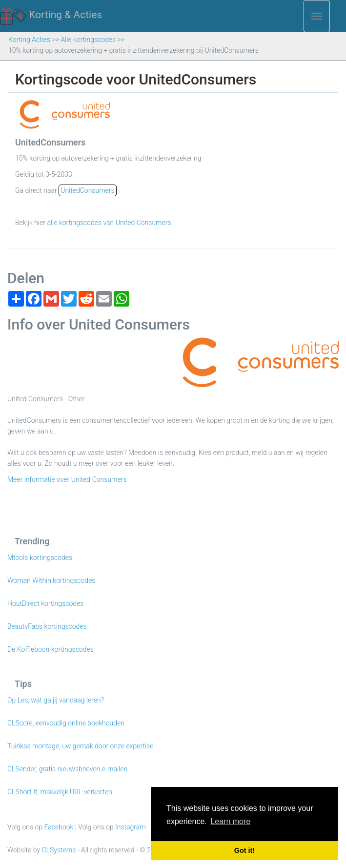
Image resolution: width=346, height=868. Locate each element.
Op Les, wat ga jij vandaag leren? (56, 700)
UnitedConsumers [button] (87, 190)
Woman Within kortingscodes (51, 580)
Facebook (59, 827)
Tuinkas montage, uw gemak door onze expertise (81, 746)
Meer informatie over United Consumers (67, 479)
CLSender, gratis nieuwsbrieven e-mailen (67, 769)
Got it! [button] (244, 850)
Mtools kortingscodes (40, 558)
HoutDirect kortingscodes (45, 603)
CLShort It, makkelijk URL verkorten (60, 792)
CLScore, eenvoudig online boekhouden (66, 723)
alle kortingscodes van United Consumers (109, 223)
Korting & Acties (51, 15)
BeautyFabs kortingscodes (47, 626)
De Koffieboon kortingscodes (51, 649)
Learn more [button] (230, 821)
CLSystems (59, 850)
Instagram (131, 827)
